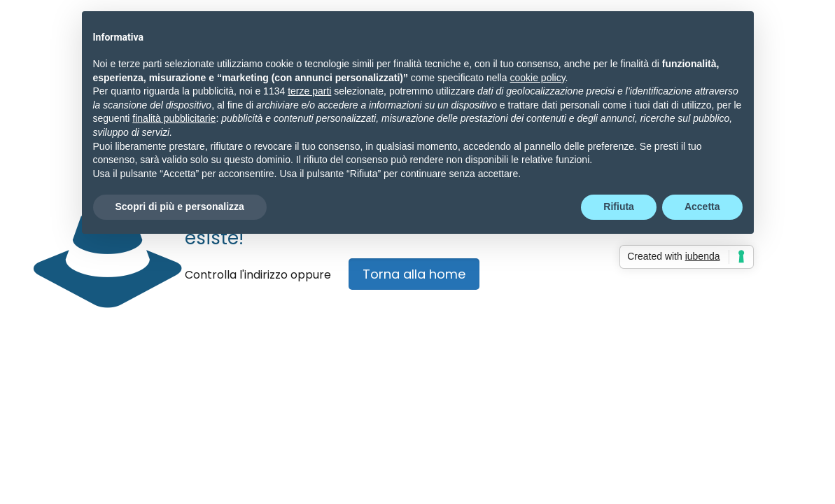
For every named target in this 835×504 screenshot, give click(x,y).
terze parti (309, 91)
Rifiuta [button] (619, 206)
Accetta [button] (702, 206)
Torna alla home (414, 274)
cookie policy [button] (537, 78)
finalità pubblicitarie (174, 118)
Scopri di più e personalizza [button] (180, 206)
